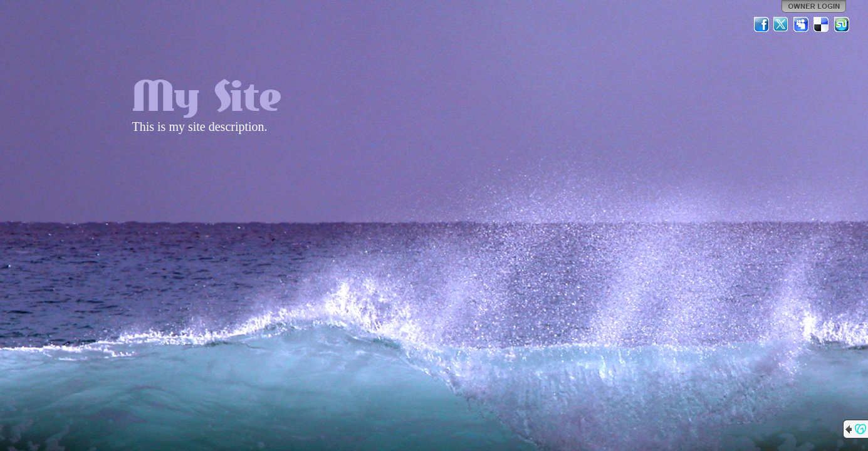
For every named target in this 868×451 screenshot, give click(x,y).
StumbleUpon (842, 24)
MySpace (802, 24)
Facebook (761, 24)
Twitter (782, 24)
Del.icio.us (822, 24)
